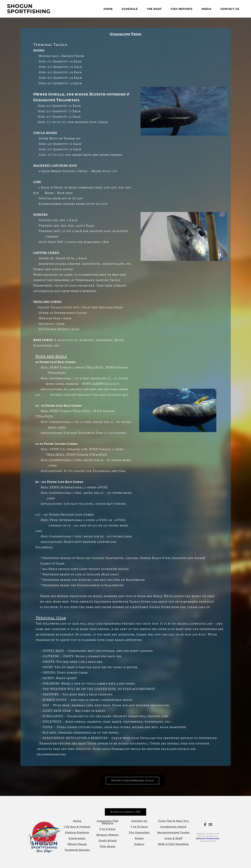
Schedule (130, 9)
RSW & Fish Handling (173, 844)
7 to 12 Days (139, 827)
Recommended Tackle (173, 832)
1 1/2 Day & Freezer (77, 827)
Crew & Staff (173, 838)
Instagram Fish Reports (108, 822)
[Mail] (210, 825)
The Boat (154, 9)
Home (108, 9)
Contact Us (230, 9)
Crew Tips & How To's (173, 821)
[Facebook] (205, 825)
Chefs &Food (108, 841)
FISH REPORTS (182, 9)
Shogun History (108, 835)
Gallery (139, 844)
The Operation (139, 832)
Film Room (108, 846)
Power (139, 838)
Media (206, 9)
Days (112, 829)
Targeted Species (77, 850)
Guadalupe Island (173, 827)
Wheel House (77, 844)
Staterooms (77, 838)
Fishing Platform (77, 832)
